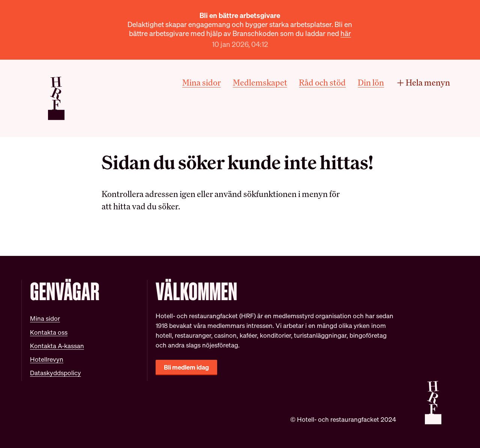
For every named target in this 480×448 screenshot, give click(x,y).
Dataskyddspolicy (55, 373)
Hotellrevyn (47, 359)
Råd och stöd (322, 83)
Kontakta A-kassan (57, 346)
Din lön (371, 83)
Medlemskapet (260, 83)
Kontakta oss (49, 332)
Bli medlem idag (186, 367)
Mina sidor (202, 83)
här (346, 33)
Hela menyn (423, 83)
